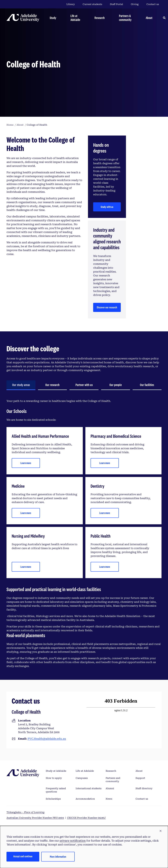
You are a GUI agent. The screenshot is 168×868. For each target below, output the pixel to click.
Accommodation (85, 799)
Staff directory (144, 788)
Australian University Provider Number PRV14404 (35, 818)
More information (58, 857)
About (139, 771)
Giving (135, 4)
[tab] (21, 385)
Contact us (153, 4)
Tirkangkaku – (25, 812)
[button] (161, 831)
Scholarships (53, 799)
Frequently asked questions (56, 790)
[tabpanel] (84, 534)
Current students (92, 4)
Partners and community (113, 780)
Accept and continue (23, 856)
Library (71, 4)
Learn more (26, 463)
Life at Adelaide (85, 771)
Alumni (110, 788)
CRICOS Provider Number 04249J (86, 818)
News (109, 799)
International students (89, 788)
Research (111, 771)
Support (140, 778)
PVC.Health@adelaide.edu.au (47, 739)
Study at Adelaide (56, 771)
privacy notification (73, 841)
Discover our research (107, 307)
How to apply (54, 778)
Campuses (82, 778)
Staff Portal (116, 4)
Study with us (107, 207)
